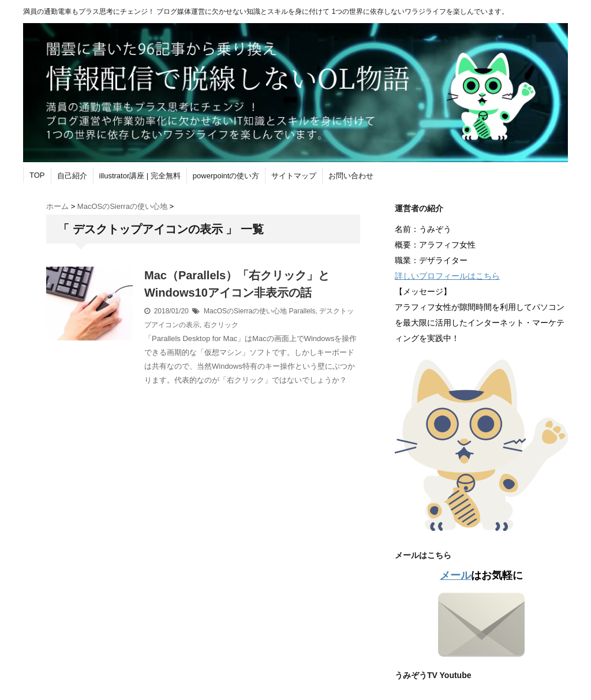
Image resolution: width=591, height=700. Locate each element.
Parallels (302, 311)
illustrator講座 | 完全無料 (140, 176)
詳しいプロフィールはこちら (447, 276)
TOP (37, 175)
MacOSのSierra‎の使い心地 (245, 311)
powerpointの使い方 (226, 176)
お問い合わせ (351, 176)
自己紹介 (72, 176)
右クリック (221, 325)
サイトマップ (294, 176)
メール (455, 575)
